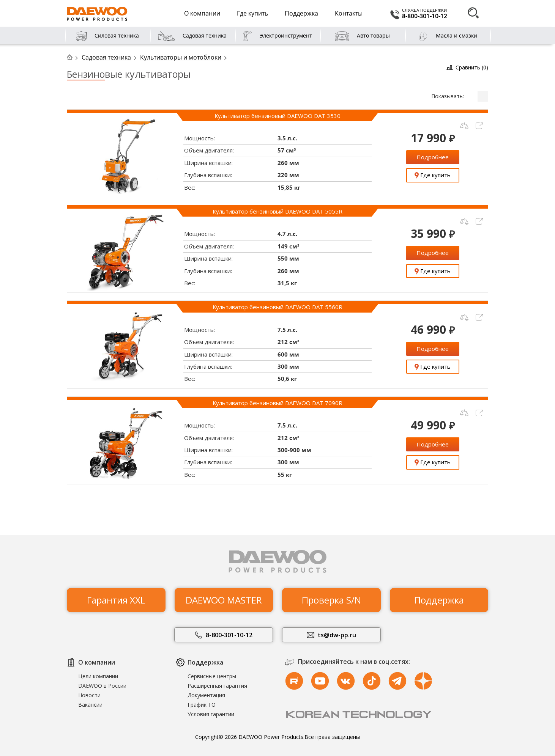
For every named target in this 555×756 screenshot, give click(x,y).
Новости (89, 695)
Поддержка (301, 13)
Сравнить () (472, 67)
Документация (206, 695)
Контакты (349, 13)
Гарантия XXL (116, 595)
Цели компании (98, 676)
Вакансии (90, 705)
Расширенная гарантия (217, 686)
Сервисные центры (212, 676)
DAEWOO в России (102, 686)
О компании (202, 13)
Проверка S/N (331, 595)
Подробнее (433, 157)
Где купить (252, 13)
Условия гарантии (211, 714)
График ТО (202, 705)
